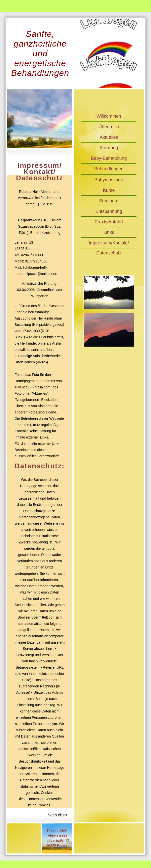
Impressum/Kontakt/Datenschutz (109, 244)
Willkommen (109, 116)
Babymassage (109, 180)
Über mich (109, 127)
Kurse (109, 190)
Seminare (109, 201)
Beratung (109, 148)
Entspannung (109, 211)
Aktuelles (109, 137)
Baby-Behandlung (109, 158)
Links (109, 232)
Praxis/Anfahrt (109, 222)
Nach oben (57, 815)
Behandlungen (109, 169)
